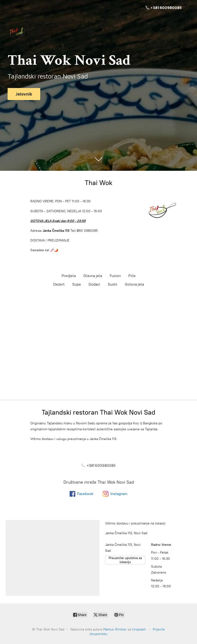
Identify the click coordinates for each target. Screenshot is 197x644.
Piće (132, 276)
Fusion (115, 276)
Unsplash (139, 629)
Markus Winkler (115, 629)
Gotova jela (134, 284)
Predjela (69, 276)
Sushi (112, 284)
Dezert (59, 284)
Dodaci (94, 284)
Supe (77, 284)
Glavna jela (93, 276)
